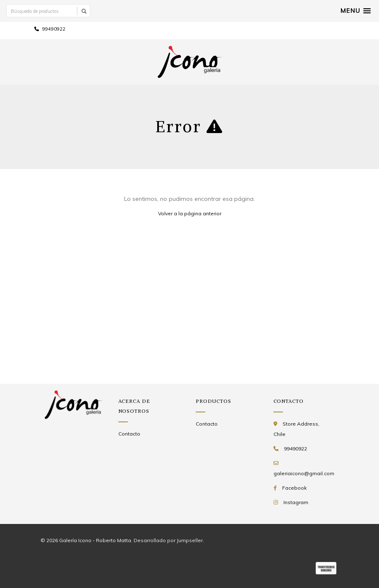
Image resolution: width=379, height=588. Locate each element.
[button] (356, 11)
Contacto (129, 434)
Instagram (296, 502)
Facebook (294, 488)
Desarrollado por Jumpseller (168, 540)
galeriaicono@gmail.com (304, 473)
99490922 (50, 29)
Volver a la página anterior (190, 213)
